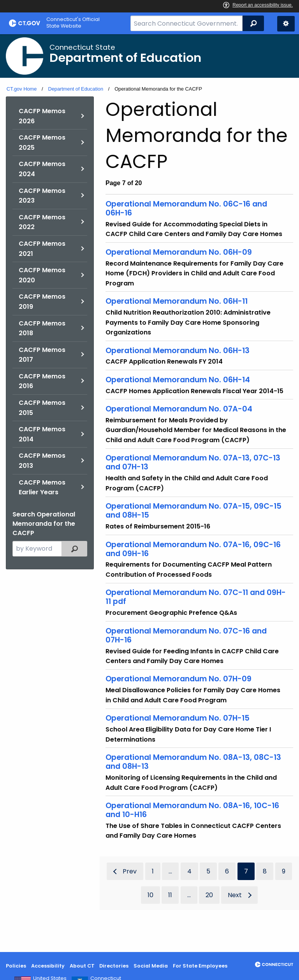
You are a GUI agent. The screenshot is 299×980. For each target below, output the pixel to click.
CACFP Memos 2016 (42, 381)
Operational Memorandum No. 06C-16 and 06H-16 (186, 208)
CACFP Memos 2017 (42, 355)
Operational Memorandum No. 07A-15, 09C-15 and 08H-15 (193, 511)
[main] (149, 493)
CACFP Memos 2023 (42, 196)
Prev (130, 871)
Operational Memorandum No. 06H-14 (178, 380)
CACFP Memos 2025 (42, 143)
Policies (16, 966)
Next (235, 895)
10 (150, 895)
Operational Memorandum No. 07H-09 (179, 679)
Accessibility (48, 966)
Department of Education (76, 89)
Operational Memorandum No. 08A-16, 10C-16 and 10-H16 (192, 810)
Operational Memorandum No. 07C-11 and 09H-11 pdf (196, 597)
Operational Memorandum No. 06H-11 (177, 301)
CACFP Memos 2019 (42, 302)
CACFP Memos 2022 (42, 222)
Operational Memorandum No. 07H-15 (178, 718)
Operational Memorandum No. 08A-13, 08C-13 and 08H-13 (193, 762)
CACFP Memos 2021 (42, 249)
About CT (82, 966)
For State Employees (200, 966)
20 (209, 895)
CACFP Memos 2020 (42, 275)
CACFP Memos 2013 (42, 461)
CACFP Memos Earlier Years (42, 487)
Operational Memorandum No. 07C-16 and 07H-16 (186, 635)
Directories (114, 966)
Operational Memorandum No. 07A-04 (179, 409)
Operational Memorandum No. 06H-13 (178, 351)
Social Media (151, 966)
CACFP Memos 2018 (42, 328)
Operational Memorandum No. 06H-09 (179, 252)
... (170, 871)
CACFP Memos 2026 (42, 116)
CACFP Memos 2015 (42, 408)
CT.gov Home (22, 89)
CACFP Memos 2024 (42, 169)
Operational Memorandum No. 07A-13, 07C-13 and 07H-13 (193, 462)
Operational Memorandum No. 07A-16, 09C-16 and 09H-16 (193, 549)
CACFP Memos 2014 (42, 434)
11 (170, 895)
